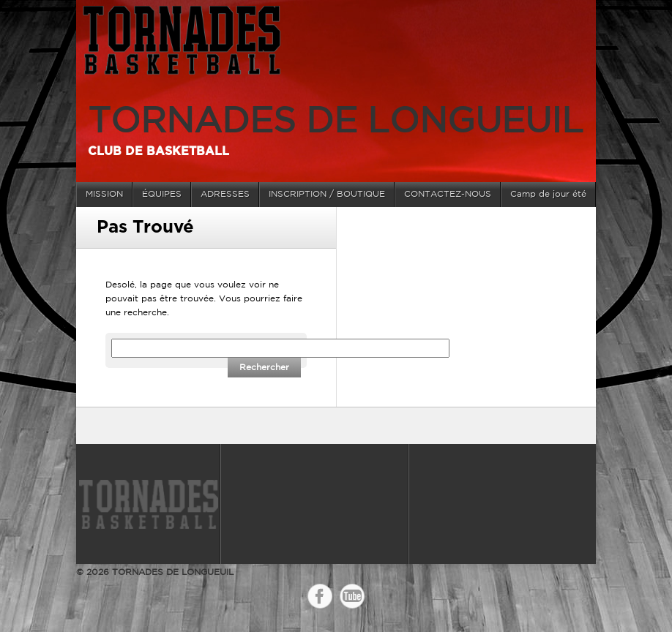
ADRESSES (225, 194)
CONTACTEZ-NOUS (448, 194)
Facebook (320, 596)
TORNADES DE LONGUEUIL (336, 123)
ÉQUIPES (162, 194)
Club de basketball (158, 151)
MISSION (104, 194)
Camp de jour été (548, 194)
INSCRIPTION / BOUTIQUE (327, 194)
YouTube (352, 596)
